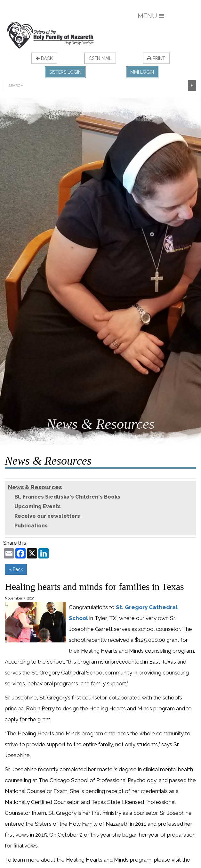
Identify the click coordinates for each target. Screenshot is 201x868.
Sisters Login (65, 72)
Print (156, 58)
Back (44, 58)
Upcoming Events (38, 506)
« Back (16, 569)
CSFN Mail (100, 58)
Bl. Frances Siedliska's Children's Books (67, 497)
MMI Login (142, 72)
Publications (31, 526)
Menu (151, 16)
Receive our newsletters (47, 516)
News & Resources (35, 487)
